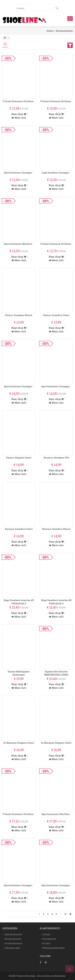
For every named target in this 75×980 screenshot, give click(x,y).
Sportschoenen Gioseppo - (19, 173)
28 (6, 38)
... (61, 914)
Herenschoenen (64, 31)
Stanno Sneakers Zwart (56, 315)
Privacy (46, 943)
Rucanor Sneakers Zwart (19, 529)
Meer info (19, 118)
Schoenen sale (12, 948)
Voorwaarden (49, 939)
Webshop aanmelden (53, 948)
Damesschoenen (13, 934)
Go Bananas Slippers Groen (19, 743)
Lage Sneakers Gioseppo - (56, 173)
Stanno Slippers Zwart (19, 458)
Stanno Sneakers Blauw (19, 315)
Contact (46, 934)
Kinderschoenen (13, 943)
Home (50, 31)
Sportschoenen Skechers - (19, 244)
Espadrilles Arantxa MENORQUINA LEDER (56, 673)
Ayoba (32, 976)
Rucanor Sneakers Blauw (56, 529)
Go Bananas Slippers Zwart (56, 743)
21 (65, 914)
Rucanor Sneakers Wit (56, 458)
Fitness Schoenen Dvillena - (19, 101)
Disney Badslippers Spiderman (19, 673)
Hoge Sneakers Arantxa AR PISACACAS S (19, 602)
